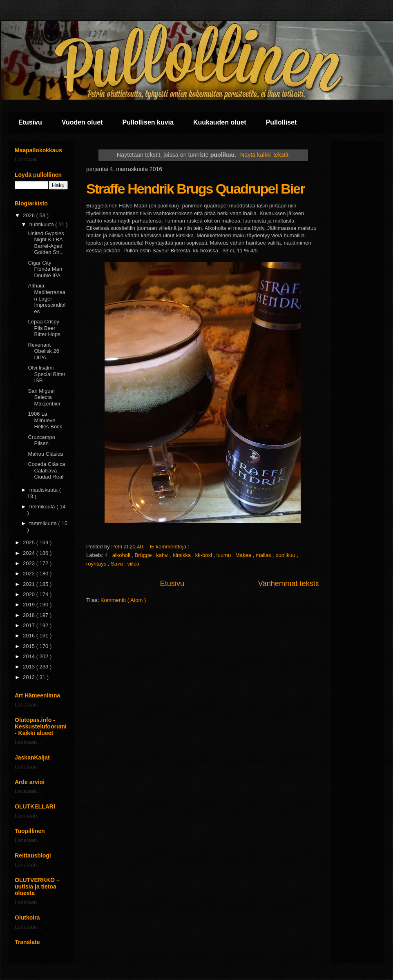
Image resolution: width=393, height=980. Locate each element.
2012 (30, 677)
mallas (264, 555)
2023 (30, 563)
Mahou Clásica (45, 454)
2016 (30, 636)
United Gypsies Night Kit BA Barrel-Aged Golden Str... (46, 243)
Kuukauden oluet (220, 122)
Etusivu (30, 122)
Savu (117, 564)
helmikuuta (43, 507)
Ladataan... (28, 159)
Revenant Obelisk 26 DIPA (43, 351)
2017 (30, 625)
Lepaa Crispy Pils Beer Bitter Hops (44, 328)
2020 (30, 594)
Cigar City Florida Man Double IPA (45, 269)
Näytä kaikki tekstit (264, 155)
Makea (244, 555)
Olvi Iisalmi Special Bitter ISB (47, 374)
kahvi (163, 555)
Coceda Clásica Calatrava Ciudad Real (46, 470)
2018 (30, 615)
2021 (30, 584)
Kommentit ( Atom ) (123, 600)
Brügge (144, 555)
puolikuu (286, 555)
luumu (224, 555)
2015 (30, 646)
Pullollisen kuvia (148, 122)
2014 (30, 656)
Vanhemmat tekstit (289, 584)
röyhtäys (97, 564)
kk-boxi (204, 555)
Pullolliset (281, 122)
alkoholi (122, 555)
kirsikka (183, 555)
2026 (30, 215)
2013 (30, 667)
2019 (30, 605)
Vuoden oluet (82, 122)
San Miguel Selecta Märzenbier (44, 397)
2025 (30, 542)
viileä (133, 564)
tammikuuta (44, 523)
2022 (30, 574)
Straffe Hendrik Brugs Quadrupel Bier (195, 189)
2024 (30, 553)
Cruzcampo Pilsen (41, 440)
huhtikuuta (42, 224)
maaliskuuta (44, 490)
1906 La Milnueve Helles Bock (45, 420)
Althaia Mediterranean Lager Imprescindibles (47, 298)
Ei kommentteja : (170, 547)
